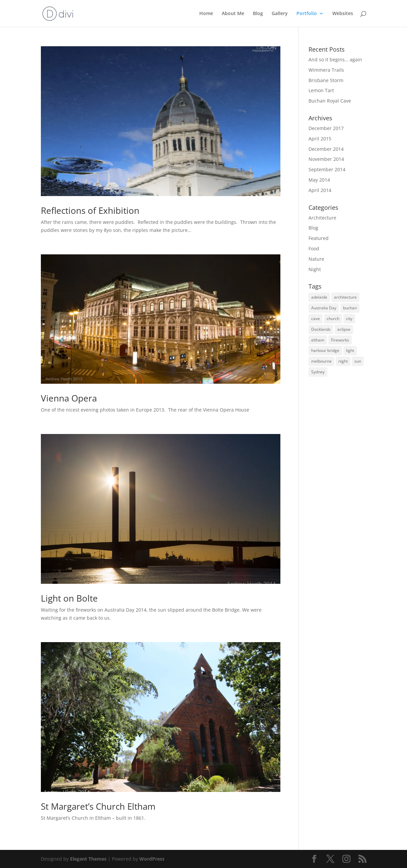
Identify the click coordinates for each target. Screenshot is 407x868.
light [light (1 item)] (350, 350)
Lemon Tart (321, 90)
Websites (343, 14)
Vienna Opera (69, 398)
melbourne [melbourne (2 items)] (321, 361)
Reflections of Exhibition (90, 210)
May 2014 (319, 180)
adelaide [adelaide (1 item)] (319, 297)
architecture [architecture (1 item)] (345, 297)
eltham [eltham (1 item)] (318, 340)
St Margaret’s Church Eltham (98, 806)
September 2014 (327, 169)
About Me (233, 14)
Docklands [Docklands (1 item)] (321, 329)
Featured (319, 238)
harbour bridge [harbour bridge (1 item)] (325, 350)
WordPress (152, 859)
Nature (316, 259)
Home (206, 14)
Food (314, 249)
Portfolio (307, 14)
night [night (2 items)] (343, 361)
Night (315, 269)
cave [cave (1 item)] (316, 319)
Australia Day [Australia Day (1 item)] (324, 308)
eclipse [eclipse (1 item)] (344, 329)
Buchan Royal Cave (330, 101)
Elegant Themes (88, 859)
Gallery (280, 14)
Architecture (322, 218)
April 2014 (320, 190)
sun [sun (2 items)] (358, 361)
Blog (258, 14)
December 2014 (326, 149)
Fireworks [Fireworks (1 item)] (340, 340)
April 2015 (320, 139)
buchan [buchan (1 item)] (350, 308)
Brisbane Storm (326, 80)
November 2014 (326, 159)
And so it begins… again (335, 59)
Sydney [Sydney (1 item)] (318, 372)
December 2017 (326, 128)
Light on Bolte (69, 598)
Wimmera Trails (326, 70)
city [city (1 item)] (349, 319)
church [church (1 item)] (333, 319)
